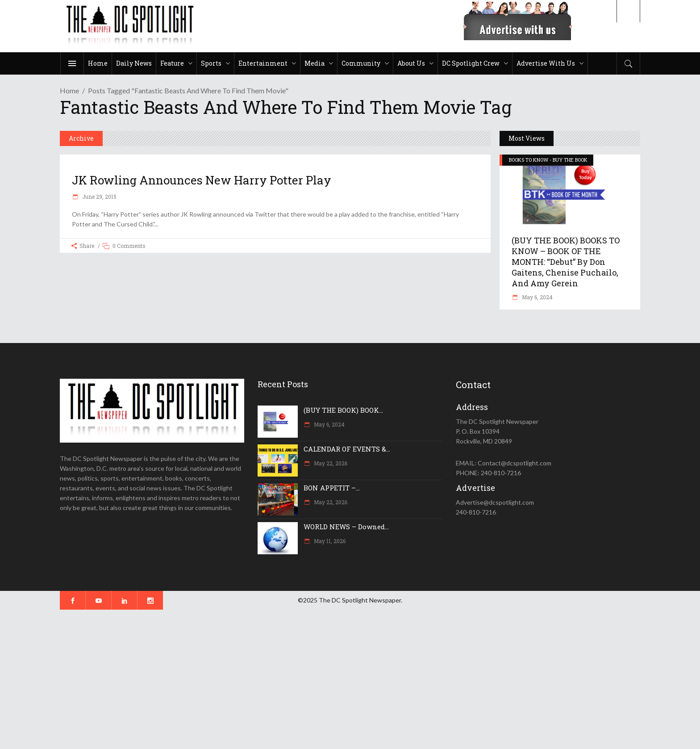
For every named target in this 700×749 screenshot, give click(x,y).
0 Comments (129, 246)
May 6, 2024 (537, 297)
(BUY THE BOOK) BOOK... (343, 410)
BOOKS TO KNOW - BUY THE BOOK (548, 160)
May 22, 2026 (330, 463)
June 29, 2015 (99, 197)
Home (69, 90)
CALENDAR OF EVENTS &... (347, 449)
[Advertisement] (268, 679)
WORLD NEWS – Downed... (346, 527)
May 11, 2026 (329, 541)
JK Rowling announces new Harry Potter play (202, 180)
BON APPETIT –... (332, 488)
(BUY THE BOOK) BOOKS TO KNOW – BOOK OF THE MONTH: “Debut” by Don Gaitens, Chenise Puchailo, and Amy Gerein (566, 262)
